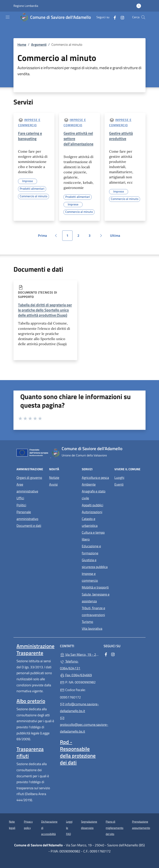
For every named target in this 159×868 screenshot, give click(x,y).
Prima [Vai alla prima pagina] (44, 237)
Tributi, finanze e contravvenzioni (93, 611)
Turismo (87, 622)
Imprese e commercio (90, 577)
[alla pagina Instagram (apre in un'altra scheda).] (121, 17)
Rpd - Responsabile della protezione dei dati (78, 752)
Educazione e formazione (91, 550)
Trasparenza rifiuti (30, 752)
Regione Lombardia (26, 6)
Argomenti (39, 45)
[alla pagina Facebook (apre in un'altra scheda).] (113, 17)
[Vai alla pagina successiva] (101, 236)
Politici (21, 505)
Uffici (20, 498)
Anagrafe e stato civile (94, 495)
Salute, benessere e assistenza (96, 598)
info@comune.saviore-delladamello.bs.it (79, 707)
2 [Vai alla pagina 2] (80, 237)
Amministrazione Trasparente (35, 649)
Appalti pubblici (92, 505)
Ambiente (89, 484)
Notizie (54, 478)
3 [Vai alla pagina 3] (92, 237)
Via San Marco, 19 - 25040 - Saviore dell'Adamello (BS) (79, 654)
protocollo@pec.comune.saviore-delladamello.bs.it (79, 725)
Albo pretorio (31, 701)
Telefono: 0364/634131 (70, 665)
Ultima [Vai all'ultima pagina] (116, 237)
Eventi (119, 484)
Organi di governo (29, 478)
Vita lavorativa (92, 629)
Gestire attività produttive (121, 136)
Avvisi (53, 484)
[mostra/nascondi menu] (8, 17)
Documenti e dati (29, 526)
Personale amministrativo (27, 515)
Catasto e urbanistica (90, 522)
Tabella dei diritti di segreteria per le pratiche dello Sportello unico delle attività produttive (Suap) (45, 310)
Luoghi (119, 478)
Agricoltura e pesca (95, 478)
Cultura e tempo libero (93, 536)
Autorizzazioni (92, 512)
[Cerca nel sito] (143, 17)
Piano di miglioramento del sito (115, 828)
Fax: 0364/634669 (76, 675)
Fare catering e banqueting (30, 136)
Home (22, 45)
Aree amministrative (27, 488)
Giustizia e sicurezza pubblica (95, 563)
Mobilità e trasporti (95, 587)
